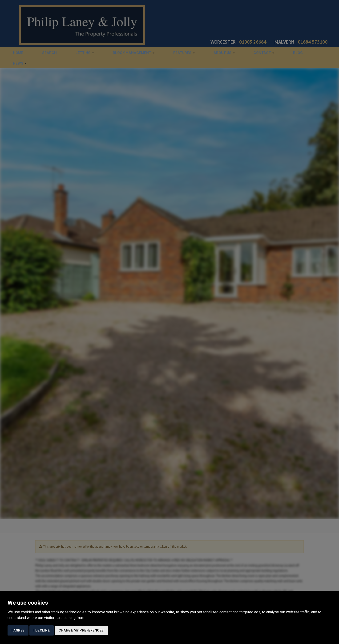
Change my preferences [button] (81, 630)
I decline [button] (42, 630)
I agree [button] (18, 630)
